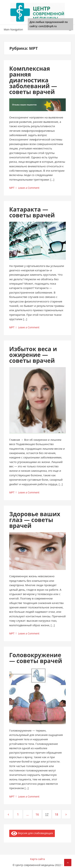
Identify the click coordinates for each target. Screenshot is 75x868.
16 (38, 814)
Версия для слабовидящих (32, 833)
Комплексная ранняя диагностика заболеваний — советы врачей (33, 80)
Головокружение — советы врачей (36, 658)
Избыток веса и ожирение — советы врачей (33, 355)
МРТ (12, 188)
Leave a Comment (29, 188)
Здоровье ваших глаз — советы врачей (35, 520)
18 (58, 814)
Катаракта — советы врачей (32, 212)
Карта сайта (37, 859)
